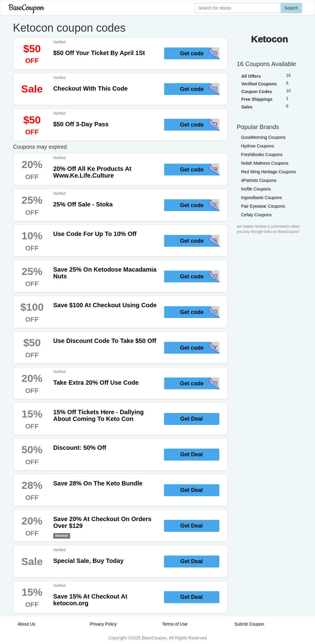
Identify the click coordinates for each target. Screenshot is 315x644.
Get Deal (191, 419)
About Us (26, 624)
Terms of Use (175, 624)
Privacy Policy (103, 624)
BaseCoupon (26, 8)
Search (291, 8)
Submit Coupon (249, 624)
